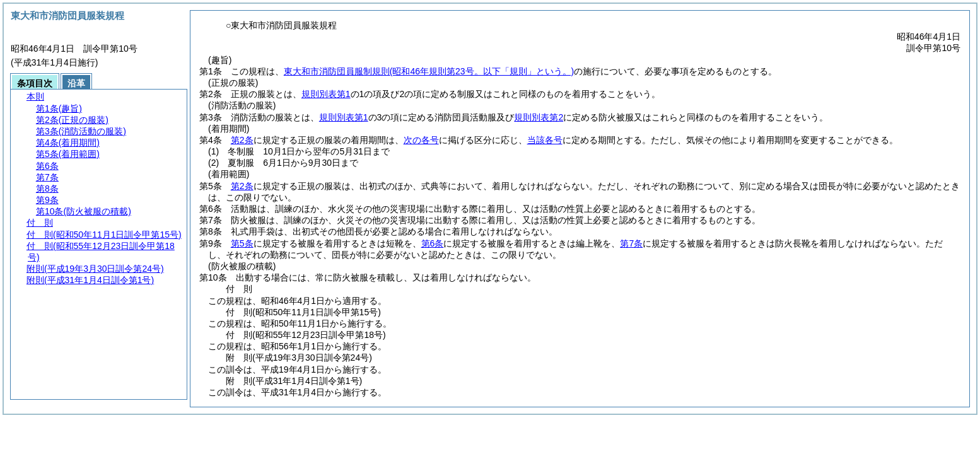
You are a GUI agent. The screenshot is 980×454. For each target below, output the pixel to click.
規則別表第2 (539, 117)
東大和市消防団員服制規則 (429, 71)
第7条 (631, 243)
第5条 (242, 243)
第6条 (433, 243)
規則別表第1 (326, 94)
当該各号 (545, 140)
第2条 (242, 140)
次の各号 (421, 140)
